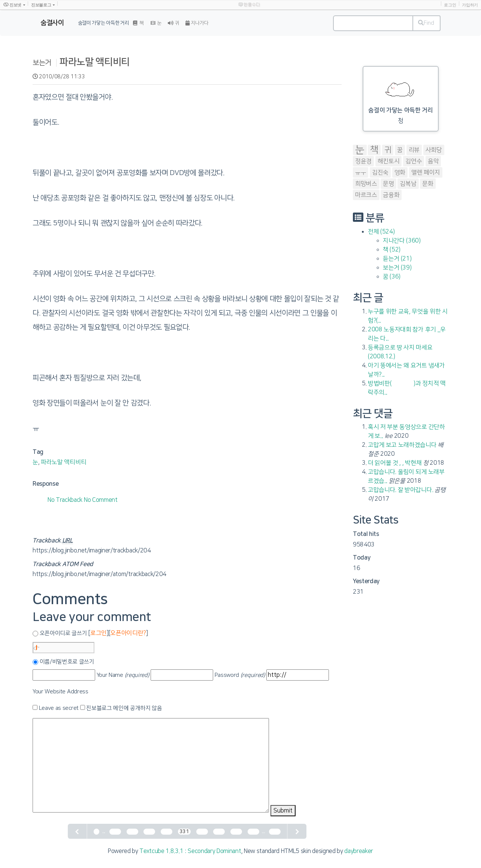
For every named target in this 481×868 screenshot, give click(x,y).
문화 (428, 184)
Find (426, 23)
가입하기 (470, 5)
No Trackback (66, 500)
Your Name (123, 675)
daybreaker (359, 851)
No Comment (101, 500)
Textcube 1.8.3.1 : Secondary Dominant (190, 851)
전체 (381, 232)
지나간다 (402, 241)
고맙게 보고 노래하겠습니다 (402, 445)
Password (240, 675)
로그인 (450, 5)
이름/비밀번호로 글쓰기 (67, 662)
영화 (400, 172)
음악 (433, 161)
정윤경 (363, 161)
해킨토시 (389, 161)
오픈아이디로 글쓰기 (63, 633)
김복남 (408, 184)
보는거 (42, 63)
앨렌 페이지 (426, 172)
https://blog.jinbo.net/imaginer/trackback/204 (92, 551)
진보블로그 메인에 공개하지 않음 (124, 708)
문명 (388, 184)
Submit (283, 811)
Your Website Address (60, 692)
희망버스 (366, 184)
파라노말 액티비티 (95, 62)
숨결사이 (52, 23)
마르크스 (366, 195)
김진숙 (380, 172)
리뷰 (414, 150)
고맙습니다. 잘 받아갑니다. (400, 490)
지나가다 (197, 23)
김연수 (414, 161)
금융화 (391, 195)
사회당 (434, 150)
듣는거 (397, 259)
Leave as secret (59, 708)
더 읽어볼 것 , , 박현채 (395, 463)
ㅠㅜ (361, 172)
